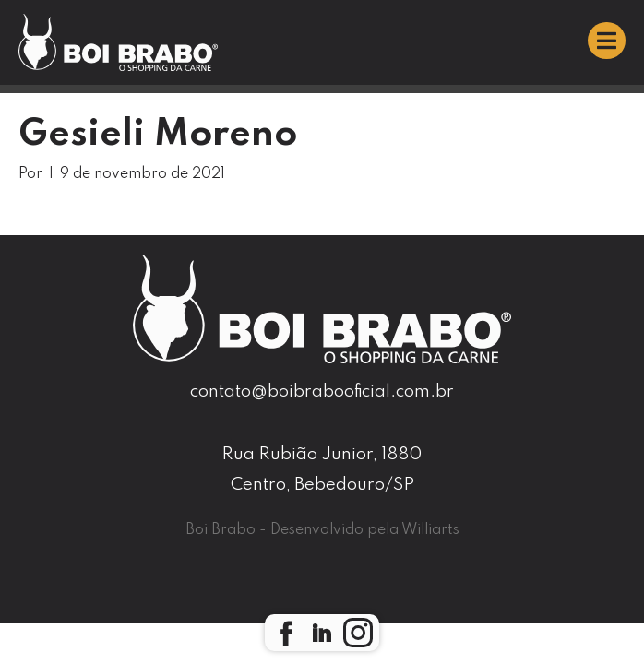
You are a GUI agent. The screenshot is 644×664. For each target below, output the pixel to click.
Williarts (430, 530)
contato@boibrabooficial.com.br (322, 391)
